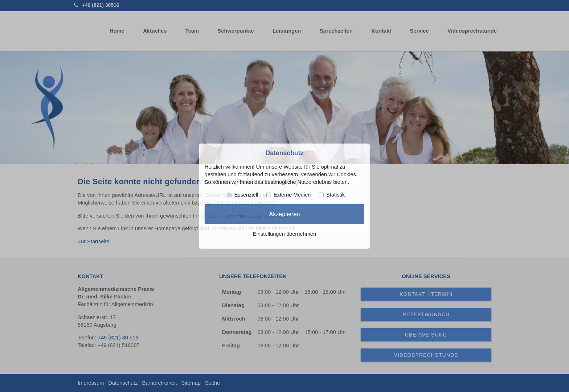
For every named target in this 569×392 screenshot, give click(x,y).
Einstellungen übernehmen (284, 234)
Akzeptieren (284, 214)
